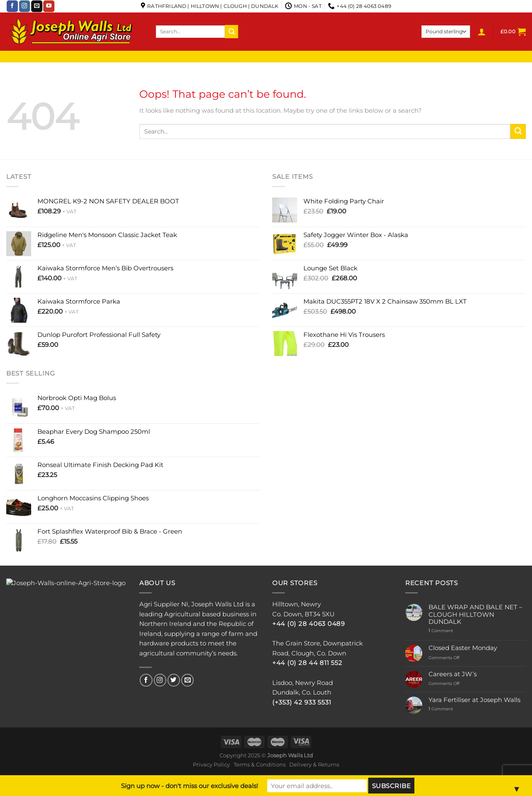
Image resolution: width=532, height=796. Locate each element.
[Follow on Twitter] (174, 680)
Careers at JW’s (453, 674)
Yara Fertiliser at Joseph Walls (474, 700)
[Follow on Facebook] (12, 6)
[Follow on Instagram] (25, 6)
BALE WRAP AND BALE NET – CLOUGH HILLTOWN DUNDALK (475, 615)
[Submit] (232, 31)
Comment (441, 631)
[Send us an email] (37, 6)
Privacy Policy (211, 764)
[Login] (482, 32)
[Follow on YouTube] (49, 6)
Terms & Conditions (260, 764)
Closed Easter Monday (463, 648)
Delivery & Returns (314, 764)
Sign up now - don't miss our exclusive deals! (190, 786)
